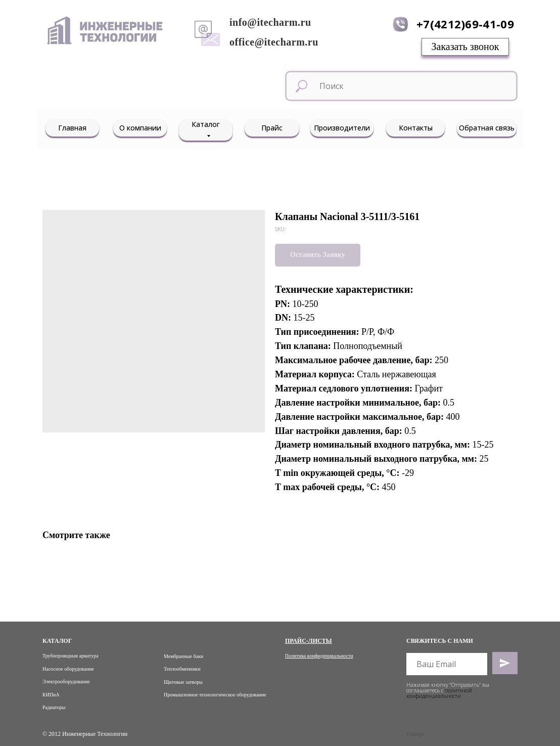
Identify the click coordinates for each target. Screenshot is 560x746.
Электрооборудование (66, 682)
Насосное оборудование (68, 669)
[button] (465, 47)
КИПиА (51, 695)
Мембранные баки (183, 656)
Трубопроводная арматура (71, 656)
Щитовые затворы (183, 682)
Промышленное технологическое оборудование (215, 695)
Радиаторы (54, 707)
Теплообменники (182, 669)
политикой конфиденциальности (439, 693)
